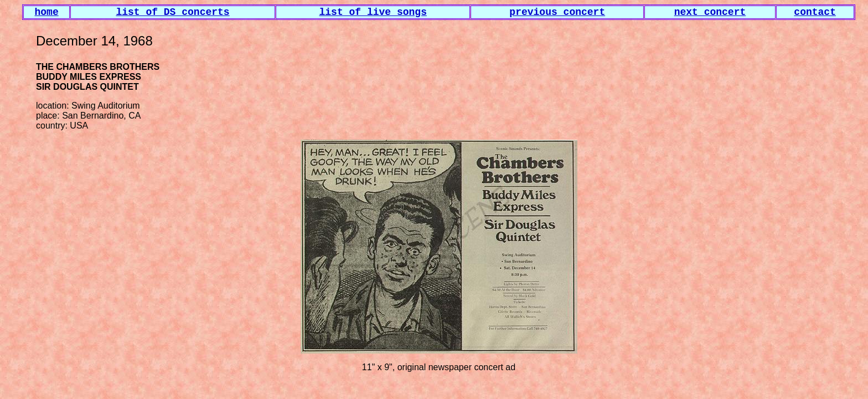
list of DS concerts (172, 12)
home (47, 12)
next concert (710, 12)
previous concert (557, 12)
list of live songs (373, 12)
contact (815, 12)
